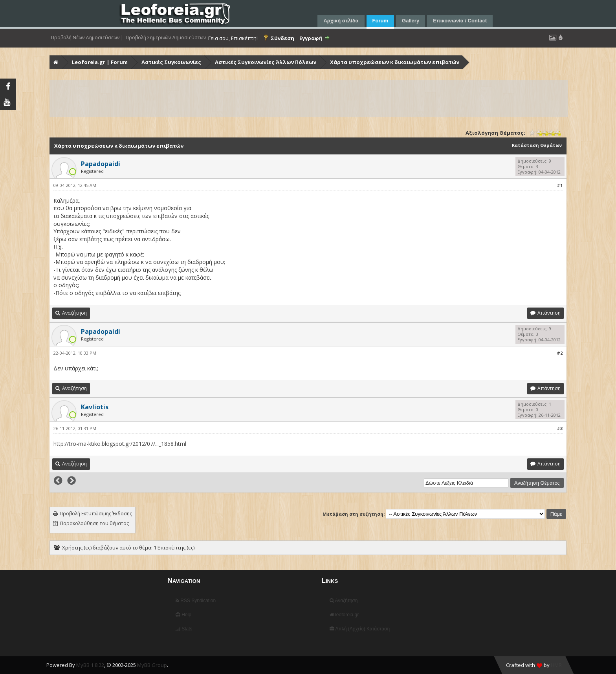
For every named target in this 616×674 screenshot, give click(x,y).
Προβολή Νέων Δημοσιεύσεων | (87, 38)
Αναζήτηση (344, 601)
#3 (560, 428)
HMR (556, 665)
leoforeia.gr (344, 615)
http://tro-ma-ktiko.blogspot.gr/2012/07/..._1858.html (120, 444)
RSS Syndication (196, 601)
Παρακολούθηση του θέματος (94, 523)
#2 (560, 353)
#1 (560, 185)
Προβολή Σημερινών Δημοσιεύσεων (166, 38)
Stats (184, 629)
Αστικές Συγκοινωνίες (171, 62)
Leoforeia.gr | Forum (100, 62)
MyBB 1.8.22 (90, 665)
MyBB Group (152, 665)
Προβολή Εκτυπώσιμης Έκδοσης (96, 514)
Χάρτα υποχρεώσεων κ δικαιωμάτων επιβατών (395, 62)
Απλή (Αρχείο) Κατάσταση (360, 629)
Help (183, 615)
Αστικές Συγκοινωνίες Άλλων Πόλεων (266, 62)
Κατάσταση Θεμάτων (537, 145)
